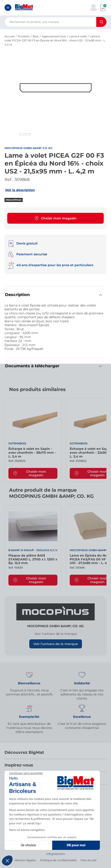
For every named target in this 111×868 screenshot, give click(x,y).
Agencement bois (54, 36)
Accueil (10, 36)
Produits (24, 36)
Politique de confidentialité (58, 860)
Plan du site (89, 860)
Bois (36, 36)
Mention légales (25, 860)
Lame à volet (78, 36)
